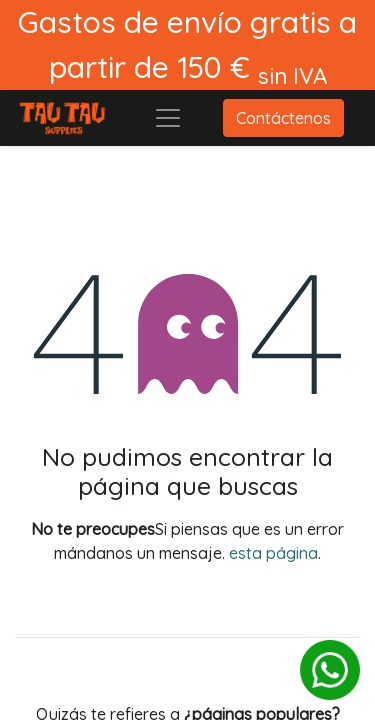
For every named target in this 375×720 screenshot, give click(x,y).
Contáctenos (283, 118)
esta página (273, 553)
